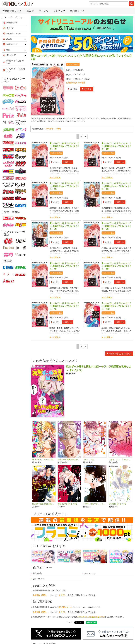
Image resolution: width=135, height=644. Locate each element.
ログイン (62, 595)
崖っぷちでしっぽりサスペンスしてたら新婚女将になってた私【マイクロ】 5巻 (64, 226)
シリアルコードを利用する (16, 70)
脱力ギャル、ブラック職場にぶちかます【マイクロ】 (44, 460)
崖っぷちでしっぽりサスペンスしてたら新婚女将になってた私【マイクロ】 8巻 (116, 266)
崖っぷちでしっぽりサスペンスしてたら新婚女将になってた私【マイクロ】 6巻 (116, 226)
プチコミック (80, 74)
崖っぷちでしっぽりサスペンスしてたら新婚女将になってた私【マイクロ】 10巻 (116, 306)
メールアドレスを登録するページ (91, 617)
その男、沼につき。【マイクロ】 (95, 504)
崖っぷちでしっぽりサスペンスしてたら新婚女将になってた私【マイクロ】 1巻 (64, 146)
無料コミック (77, 11)
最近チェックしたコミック (16, 62)
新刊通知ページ (65, 607)
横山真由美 (79, 70)
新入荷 (30, 11)
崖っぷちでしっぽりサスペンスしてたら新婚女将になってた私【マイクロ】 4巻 (116, 186)
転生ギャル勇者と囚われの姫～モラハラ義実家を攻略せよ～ (69, 460)
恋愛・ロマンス (39, 579)
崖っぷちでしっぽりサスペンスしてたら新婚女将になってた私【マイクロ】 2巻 (116, 146)
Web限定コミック (12, 11)
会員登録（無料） (40, 595)
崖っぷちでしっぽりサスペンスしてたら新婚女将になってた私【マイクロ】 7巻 (64, 266)
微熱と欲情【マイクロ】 (68, 504)
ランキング (59, 11)
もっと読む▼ (55, 177)
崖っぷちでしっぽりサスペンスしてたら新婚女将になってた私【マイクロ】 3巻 (64, 186)
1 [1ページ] (78, 137)
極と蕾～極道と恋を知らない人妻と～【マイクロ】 (44, 504)
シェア (69, 622)
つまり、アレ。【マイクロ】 (120, 460)
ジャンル (43, 11)
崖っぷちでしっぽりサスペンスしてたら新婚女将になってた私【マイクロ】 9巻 (64, 306)
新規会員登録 (12, 23)
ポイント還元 (74, 64)
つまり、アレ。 (90, 460)
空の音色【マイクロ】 (118, 504)
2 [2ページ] (81, 137)
